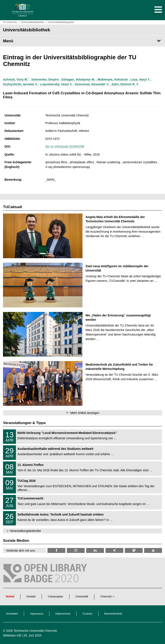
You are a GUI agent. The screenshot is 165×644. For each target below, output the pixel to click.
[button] (154, 10)
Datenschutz (63, 614)
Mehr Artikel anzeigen (85, 413)
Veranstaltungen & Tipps (24, 423)
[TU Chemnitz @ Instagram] (76, 550)
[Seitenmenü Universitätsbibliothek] (82, 41)
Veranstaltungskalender (25, 531)
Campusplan (56, 597)
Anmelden (12, 614)
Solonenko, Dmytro (45, 79)
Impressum (37, 614)
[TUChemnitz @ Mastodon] (134, 550)
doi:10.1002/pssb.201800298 (65, 147)
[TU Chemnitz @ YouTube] (153, 550)
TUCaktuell (13, 207)
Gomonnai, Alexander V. (92, 84)
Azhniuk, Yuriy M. (16, 79)
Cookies (87, 614)
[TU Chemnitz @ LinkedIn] (95, 550)
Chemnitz (106, 597)
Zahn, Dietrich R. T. (125, 84)
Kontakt (31, 597)
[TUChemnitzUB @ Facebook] (56, 550)
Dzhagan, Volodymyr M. (78, 79)
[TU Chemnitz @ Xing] (114, 550)
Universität (82, 597)
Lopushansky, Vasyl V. (56, 84)
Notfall (10, 597)
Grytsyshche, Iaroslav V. (20, 84)
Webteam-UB (12, 635)
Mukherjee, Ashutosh (113, 79)
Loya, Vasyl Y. (140, 79)
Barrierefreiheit (113, 614)
